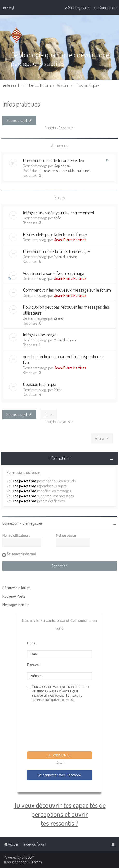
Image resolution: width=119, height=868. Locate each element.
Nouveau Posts (14, 596)
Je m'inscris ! (59, 755)
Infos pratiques (21, 104)
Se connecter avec (59, 775)
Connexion (10, 523)
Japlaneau (62, 166)
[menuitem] (8, 7)
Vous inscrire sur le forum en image (54, 273)
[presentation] (64, 727)
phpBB (27, 857)
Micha (58, 390)
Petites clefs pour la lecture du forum (55, 234)
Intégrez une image (40, 335)
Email (31, 643)
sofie (57, 218)
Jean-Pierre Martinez (70, 240)
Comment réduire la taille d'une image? (57, 251)
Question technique (40, 384)
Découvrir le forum (16, 588)
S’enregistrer (33, 523)
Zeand (59, 318)
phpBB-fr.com (31, 862)
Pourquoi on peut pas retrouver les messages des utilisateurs (66, 310)
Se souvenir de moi (21, 554)
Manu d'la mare (65, 257)
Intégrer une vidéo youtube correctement (59, 213)
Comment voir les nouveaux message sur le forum (67, 290)
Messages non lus (16, 605)
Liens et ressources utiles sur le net (65, 171)
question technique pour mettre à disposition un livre (64, 359)
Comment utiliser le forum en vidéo (54, 160)
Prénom (33, 665)
